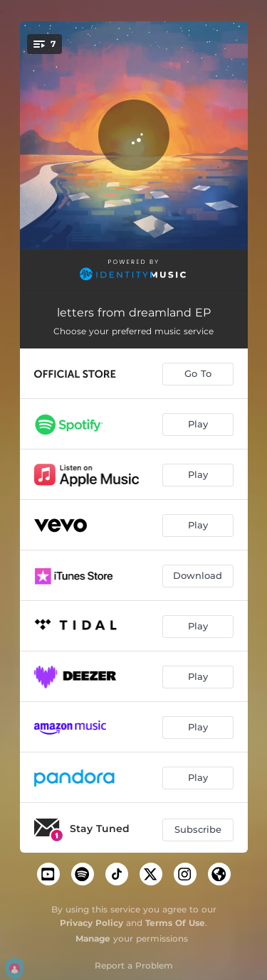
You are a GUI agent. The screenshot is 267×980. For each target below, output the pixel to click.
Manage (93, 938)
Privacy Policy (91, 923)
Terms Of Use (175, 923)
